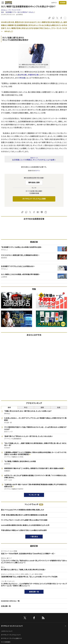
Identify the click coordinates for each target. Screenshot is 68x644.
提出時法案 (22, 75)
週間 (42, 408)
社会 (2, 12)
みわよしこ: (11, 10)
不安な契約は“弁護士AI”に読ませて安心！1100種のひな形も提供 (24, 530)
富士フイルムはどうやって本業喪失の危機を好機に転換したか (23, 510)
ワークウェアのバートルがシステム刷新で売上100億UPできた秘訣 (24, 520)
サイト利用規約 (6, 642)
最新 (9, 408)
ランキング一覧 (34, 495)
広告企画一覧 (6, 606)
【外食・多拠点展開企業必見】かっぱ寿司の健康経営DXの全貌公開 (24, 515)
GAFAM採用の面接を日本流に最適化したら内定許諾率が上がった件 (25, 525)
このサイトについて (7, 631)
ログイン (54, 3)
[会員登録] (63, 3)
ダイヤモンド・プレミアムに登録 (34, 199)
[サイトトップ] (8, 3)
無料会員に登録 (34, 182)
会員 (59, 408)
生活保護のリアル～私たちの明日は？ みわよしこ (20, 12)
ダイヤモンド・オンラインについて (12, 626)
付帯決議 (22, 78)
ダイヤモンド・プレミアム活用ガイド (12, 638)
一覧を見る (34, 537)
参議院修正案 (33, 75)
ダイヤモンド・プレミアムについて (11, 635)
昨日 (26, 408)
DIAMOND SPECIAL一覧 (10, 601)
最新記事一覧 (34, 592)
